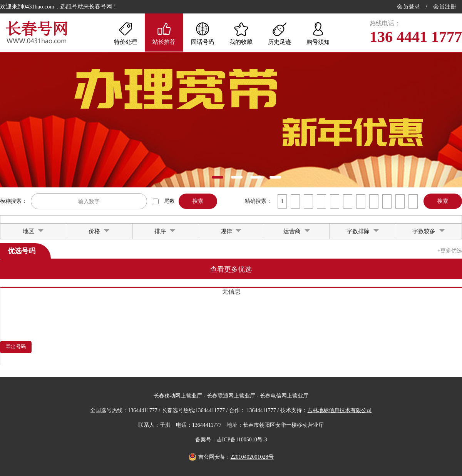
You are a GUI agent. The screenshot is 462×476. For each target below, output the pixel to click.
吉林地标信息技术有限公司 (340, 410)
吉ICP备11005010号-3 (242, 440)
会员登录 (408, 7)
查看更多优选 (231, 269)
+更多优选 (450, 251)
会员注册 (445, 7)
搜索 (198, 201)
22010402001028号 (252, 457)
